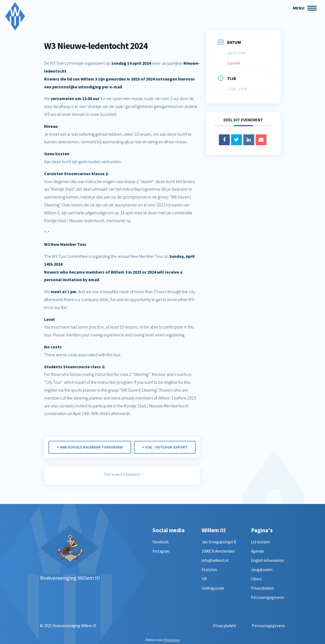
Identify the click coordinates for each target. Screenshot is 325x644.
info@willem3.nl (215, 560)
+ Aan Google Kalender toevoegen (90, 447)
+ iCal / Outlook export (165, 447)
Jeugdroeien (262, 570)
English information (267, 560)
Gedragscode (213, 588)
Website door (163, 640)
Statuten (209, 570)
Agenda (257, 551)
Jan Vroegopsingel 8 (219, 542)
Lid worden (260, 542)
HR (204, 579)
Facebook (161, 542)
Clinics (256, 579)
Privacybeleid (262, 588)
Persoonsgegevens (268, 597)
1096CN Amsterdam (218, 551)
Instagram (161, 551)
